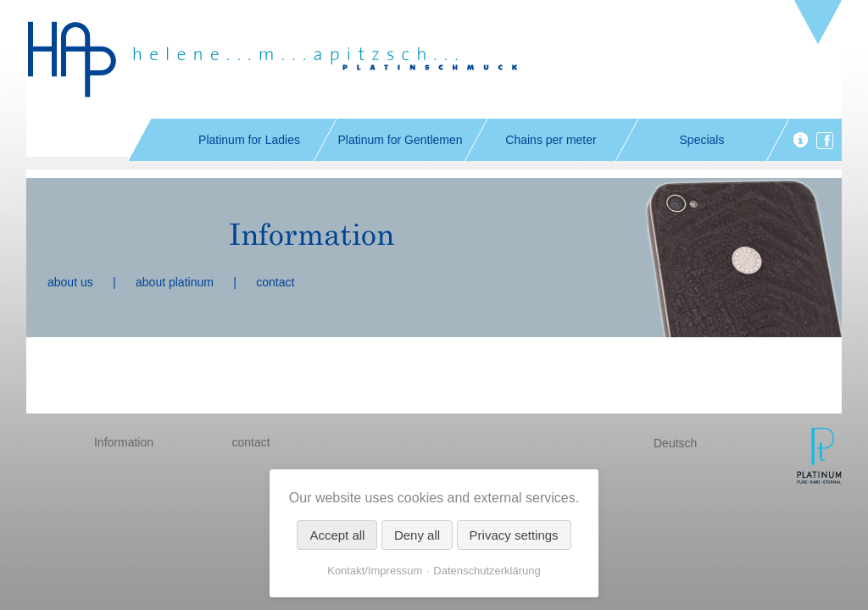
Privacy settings (514, 535)
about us (70, 282)
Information (124, 442)
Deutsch (675, 443)
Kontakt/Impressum (375, 571)
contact (275, 282)
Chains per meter (551, 140)
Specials (702, 140)
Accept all (337, 535)
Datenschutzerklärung (487, 571)
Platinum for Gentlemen (400, 140)
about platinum (175, 282)
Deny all (417, 535)
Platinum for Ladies (249, 140)
